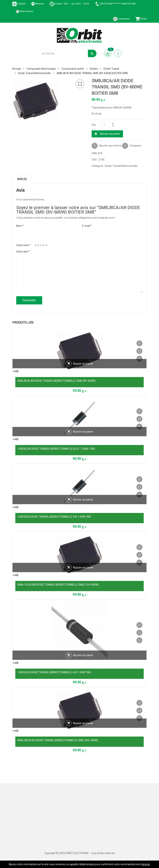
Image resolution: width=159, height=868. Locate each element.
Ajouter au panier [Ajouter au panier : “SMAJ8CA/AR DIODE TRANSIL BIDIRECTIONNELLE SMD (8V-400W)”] (83, 364)
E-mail (87, 226)
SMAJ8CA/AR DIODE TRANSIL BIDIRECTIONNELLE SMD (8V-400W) (56, 381)
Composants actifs (73, 69)
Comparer (135, 145)
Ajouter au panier (110, 134)
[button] (80, 84)
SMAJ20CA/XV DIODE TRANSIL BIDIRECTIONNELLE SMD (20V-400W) (58, 740)
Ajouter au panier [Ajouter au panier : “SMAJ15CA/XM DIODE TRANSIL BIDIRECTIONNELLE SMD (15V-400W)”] (83, 567)
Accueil (17, 69)
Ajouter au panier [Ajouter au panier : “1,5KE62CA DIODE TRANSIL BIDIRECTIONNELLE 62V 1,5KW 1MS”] (83, 655)
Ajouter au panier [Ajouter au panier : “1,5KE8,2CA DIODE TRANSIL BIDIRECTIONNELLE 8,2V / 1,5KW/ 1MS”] (83, 432)
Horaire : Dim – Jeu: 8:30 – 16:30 (69, 4)
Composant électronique (41, 69)
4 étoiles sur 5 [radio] (44, 245)
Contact (19, 4)
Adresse (38, 4)
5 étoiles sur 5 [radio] (46, 245)
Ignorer (146, 864)
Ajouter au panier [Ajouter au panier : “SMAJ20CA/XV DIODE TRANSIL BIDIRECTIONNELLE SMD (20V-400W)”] (83, 723)
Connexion (121, 19)
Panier (141, 19)
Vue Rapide (139, 359)
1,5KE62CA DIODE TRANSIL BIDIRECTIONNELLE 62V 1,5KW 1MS (54, 672)
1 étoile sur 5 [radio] (36, 245)
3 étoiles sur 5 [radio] (41, 245)
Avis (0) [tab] (22, 179)
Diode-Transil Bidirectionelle (34, 73)
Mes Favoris (24, 11)
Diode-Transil (111, 69)
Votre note (23, 245)
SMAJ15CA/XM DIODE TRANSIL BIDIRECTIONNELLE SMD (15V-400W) (58, 585)
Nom (20, 226)
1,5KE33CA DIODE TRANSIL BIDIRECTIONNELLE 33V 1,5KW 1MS (54, 517)
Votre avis (23, 252)
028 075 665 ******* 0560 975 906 (115, 4)
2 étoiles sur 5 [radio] (38, 245)
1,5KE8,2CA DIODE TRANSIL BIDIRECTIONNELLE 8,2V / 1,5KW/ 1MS (56, 449)
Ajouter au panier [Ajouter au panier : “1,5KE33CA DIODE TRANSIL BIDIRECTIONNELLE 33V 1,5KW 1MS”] (83, 500)
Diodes (94, 69)
